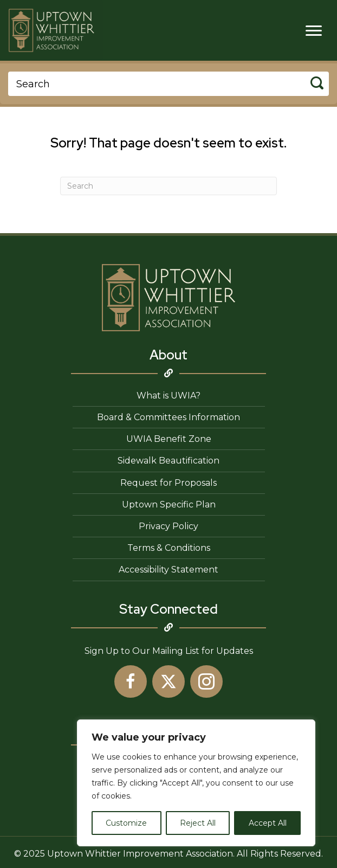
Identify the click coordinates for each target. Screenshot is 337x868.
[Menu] (314, 31)
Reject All (198, 823)
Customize (126, 823)
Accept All (268, 823)
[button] (131, 681)
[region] (196, 783)
